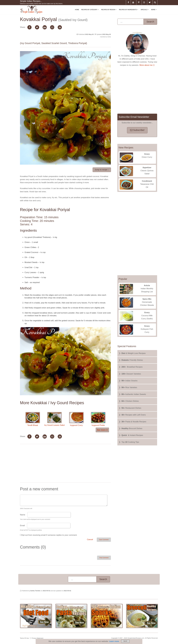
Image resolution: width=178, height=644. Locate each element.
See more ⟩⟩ (102, 430)
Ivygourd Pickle (98, 419)
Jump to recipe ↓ (102, 170)
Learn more (114, 641)
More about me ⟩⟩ (147, 65)
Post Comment (104, 558)
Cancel (90, 539)
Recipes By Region (109, 12)
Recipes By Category (90, 12)
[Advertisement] (65, 464)
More (154, 12)
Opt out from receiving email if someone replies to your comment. (49, 535)
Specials (145, 12)
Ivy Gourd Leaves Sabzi (54, 419)
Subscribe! (137, 130)
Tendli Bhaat (33, 419)
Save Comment (104, 540)
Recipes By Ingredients (129, 12)
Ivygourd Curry (76, 419)
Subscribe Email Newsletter (134, 117)
